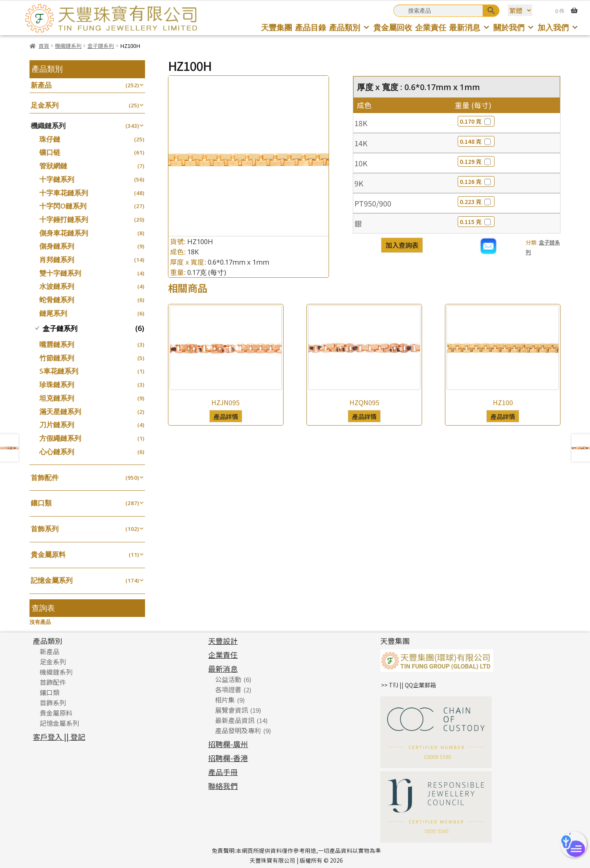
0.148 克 (476, 141)
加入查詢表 (402, 245)
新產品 (41, 85)
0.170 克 (476, 121)
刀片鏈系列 (57, 425)
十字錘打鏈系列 (64, 219)
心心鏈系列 (57, 452)
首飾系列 (45, 529)
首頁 (44, 46)
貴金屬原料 (48, 554)
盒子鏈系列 (101, 46)
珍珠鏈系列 (57, 384)
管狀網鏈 (53, 166)
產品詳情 (226, 416)
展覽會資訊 (231, 710)
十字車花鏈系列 (64, 193)
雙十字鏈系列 (60, 273)
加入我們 (558, 27)
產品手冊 (223, 772)
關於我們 (514, 27)
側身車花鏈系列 (64, 233)
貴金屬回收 (393, 27)
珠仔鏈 (50, 139)
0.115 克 (476, 222)
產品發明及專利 (238, 730)
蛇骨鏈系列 (57, 300)
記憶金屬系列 (52, 580)
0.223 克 (476, 202)
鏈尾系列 (53, 313)
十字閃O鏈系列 (63, 206)
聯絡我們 (223, 786)
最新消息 (470, 27)
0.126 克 (476, 181)
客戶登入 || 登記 (59, 737)
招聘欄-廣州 (228, 744)
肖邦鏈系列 (57, 259)
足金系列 (45, 105)
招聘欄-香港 (228, 758)
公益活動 (228, 679)
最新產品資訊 (235, 720)
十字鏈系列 (57, 179)
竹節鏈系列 (57, 358)
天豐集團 (277, 27)
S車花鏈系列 (59, 371)
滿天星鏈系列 (60, 411)
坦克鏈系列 (57, 398)
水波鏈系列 (57, 286)
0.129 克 (476, 161)
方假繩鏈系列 (60, 438)
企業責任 (431, 27)
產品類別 (350, 27)
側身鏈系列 (57, 246)
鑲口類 (41, 503)
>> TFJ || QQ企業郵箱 (408, 685)
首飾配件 (45, 477)
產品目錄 (311, 27)
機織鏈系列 (68, 46)
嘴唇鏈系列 (57, 344)
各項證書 (228, 689)
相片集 (225, 700)
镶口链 (50, 152)
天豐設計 (223, 641)
